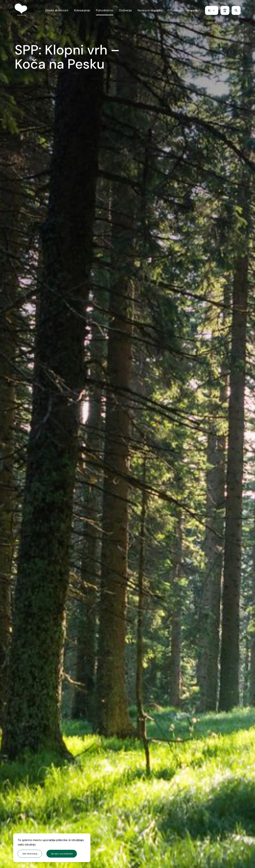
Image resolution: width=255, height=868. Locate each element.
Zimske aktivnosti (57, 12)
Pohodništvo (105, 12)
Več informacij (30, 854)
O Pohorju (174, 12)
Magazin (192, 12)
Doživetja (125, 12)
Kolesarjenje (82, 12)
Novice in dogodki (150, 12)
